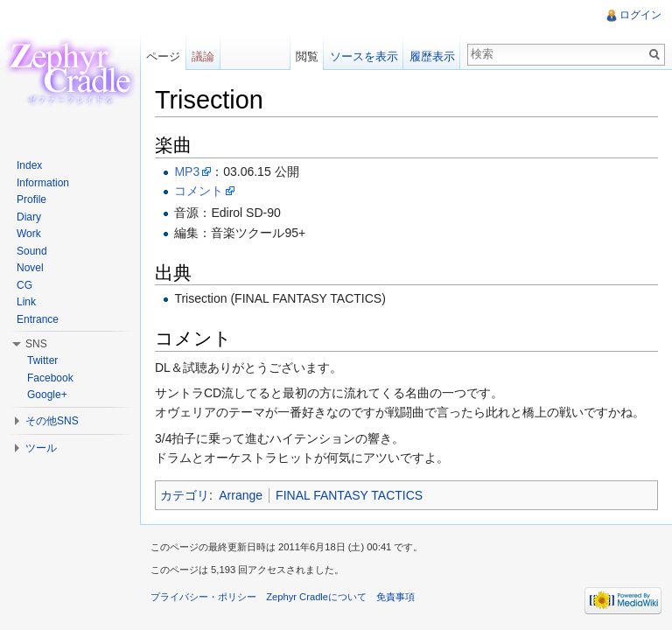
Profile (31, 199)
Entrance (38, 319)
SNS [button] (36, 344)
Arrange (241, 495)
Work (29, 234)
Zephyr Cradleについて (316, 597)
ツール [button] (41, 448)
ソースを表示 (364, 56)
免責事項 (395, 597)
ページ (163, 56)
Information (43, 183)
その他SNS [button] (52, 421)
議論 (203, 56)
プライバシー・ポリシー (203, 597)
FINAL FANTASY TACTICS (349, 495)
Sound (32, 251)
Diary (29, 217)
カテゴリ (185, 495)
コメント (199, 191)
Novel (30, 268)
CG (24, 285)
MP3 (187, 171)
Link (26, 302)
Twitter (42, 360)
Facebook (50, 378)
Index (29, 165)
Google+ (47, 395)
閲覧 (307, 56)
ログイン (640, 15)
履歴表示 (432, 56)
